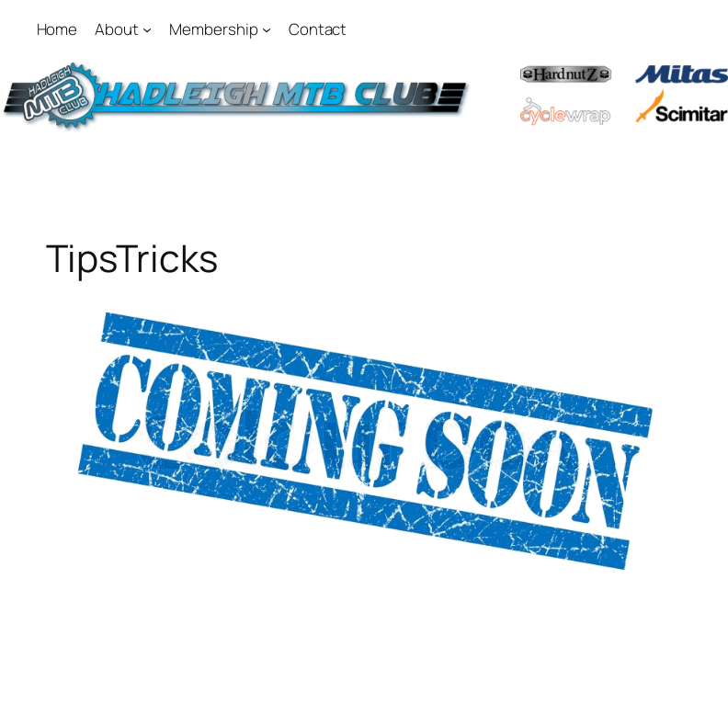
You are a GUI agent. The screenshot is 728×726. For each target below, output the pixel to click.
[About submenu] (147, 29)
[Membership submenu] (267, 29)
